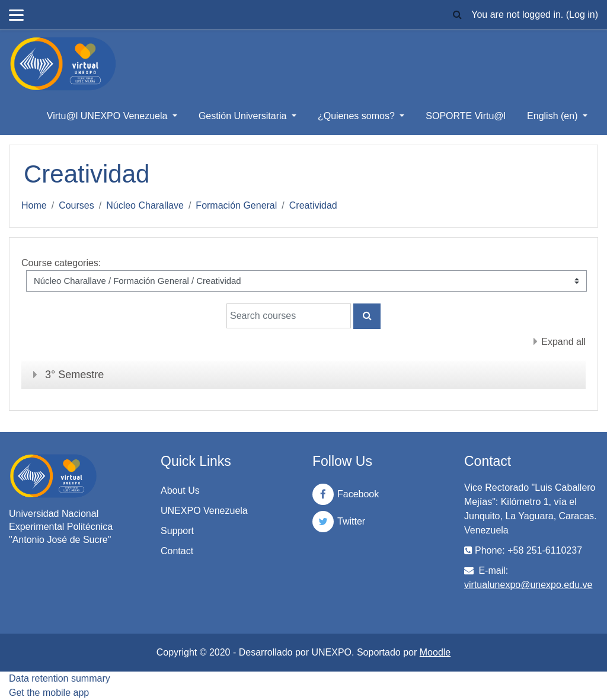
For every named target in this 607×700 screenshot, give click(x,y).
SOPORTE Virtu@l (466, 116)
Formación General (236, 205)
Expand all (563, 342)
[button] (457, 15)
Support (177, 531)
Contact (177, 551)
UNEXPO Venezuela (204, 511)
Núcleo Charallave (145, 205)
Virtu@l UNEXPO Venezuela (108, 116)
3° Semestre (74, 375)
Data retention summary (60, 678)
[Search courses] (289, 316)
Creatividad (313, 205)
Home (34, 205)
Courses (76, 205)
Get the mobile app (49, 693)
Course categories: (61, 263)
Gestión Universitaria (244, 116)
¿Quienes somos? (357, 116)
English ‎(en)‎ (554, 116)
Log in (582, 15)
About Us (180, 490)
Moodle (435, 652)
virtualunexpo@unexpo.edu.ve (528, 585)
